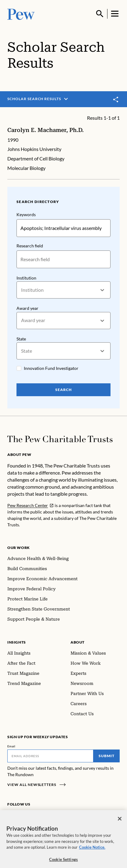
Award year (27, 308)
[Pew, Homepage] (21, 14)
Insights (17, 642)
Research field (30, 245)
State (21, 338)
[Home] (60, 439)
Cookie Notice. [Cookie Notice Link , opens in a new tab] (92, 851)
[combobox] (22, 290)
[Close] (120, 823)
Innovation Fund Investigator (51, 368)
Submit (107, 756)
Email (11, 746)
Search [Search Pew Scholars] (64, 390)
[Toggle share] (116, 99)
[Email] (50, 756)
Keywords (26, 214)
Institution (26, 278)
